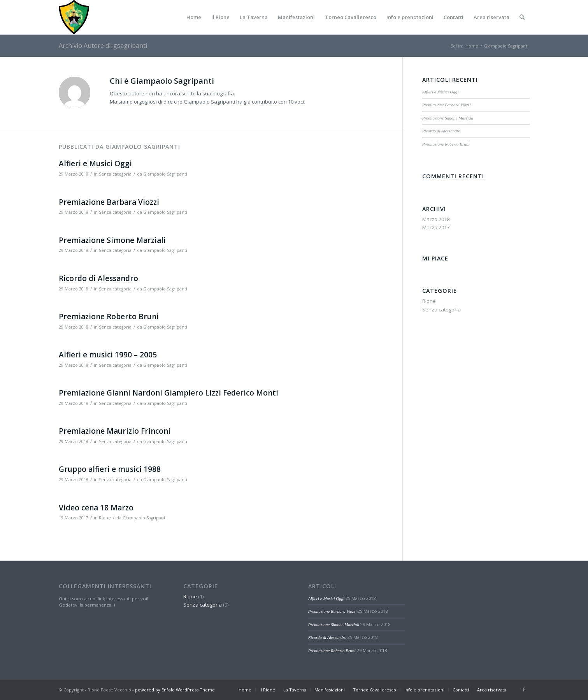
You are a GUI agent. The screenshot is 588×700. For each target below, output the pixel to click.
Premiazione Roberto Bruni (109, 317)
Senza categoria (115, 174)
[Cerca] (522, 17)
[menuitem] (194, 17)
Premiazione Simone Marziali (112, 240)
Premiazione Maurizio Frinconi (115, 431)
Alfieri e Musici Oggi (95, 164)
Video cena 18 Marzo (96, 508)
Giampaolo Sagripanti (165, 174)
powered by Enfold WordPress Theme (175, 690)
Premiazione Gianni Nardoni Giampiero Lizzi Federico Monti (169, 393)
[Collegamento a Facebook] (524, 689)
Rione (105, 518)
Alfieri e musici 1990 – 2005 (108, 355)
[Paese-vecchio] (74, 17)
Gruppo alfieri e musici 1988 (110, 469)
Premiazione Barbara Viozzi (109, 202)
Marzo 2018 (436, 219)
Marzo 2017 (436, 227)
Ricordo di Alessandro (98, 278)
